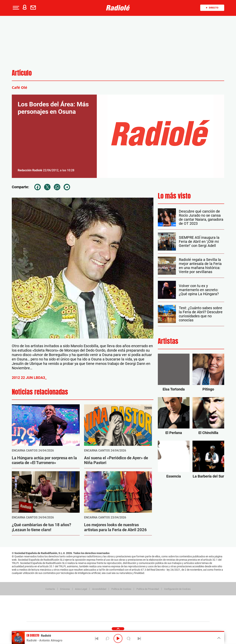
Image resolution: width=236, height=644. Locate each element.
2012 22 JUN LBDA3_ (29, 378)
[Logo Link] (118, 8)
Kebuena (180, 611)
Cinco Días (126, 611)
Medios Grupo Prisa (43, 617)
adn (170, 606)
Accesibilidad (99, 589)
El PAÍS (76, 606)
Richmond (74, 617)
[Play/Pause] (118, 638)
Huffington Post (81, 611)
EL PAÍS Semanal (153, 611)
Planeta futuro (167, 611)
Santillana (111, 606)
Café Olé (19, 87)
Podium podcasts (110, 617)
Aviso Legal (81, 589)
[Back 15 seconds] (107, 638)
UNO (101, 611)
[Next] (139, 638)
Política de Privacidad (148, 589)
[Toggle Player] (219, 638)
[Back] (97, 638)
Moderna (92, 617)
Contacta (50, 589)
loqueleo (157, 617)
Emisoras (65, 589)
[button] (15, 8)
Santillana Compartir (130, 606)
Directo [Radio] (212, 8)
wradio (112, 611)
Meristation (175, 617)
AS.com (158, 606)
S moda (141, 617)
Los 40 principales (94, 606)
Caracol (184, 606)
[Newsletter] (34, 8)
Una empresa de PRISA (43, 609)
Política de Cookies (121, 589)
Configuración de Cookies (177, 589)
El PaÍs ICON (126, 617)
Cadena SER (146, 606)
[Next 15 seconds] (129, 638)
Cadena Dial (140, 611)
